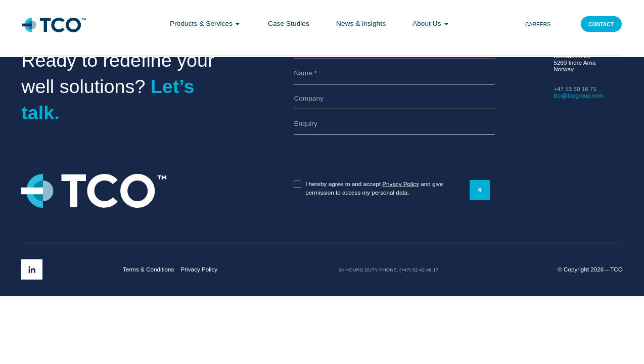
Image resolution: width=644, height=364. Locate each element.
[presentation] (344, 157)
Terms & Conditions (148, 269)
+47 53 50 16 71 (575, 89)
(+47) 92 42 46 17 (419, 270)
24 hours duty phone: (369, 270)
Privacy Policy (401, 184)
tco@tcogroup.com (578, 95)
